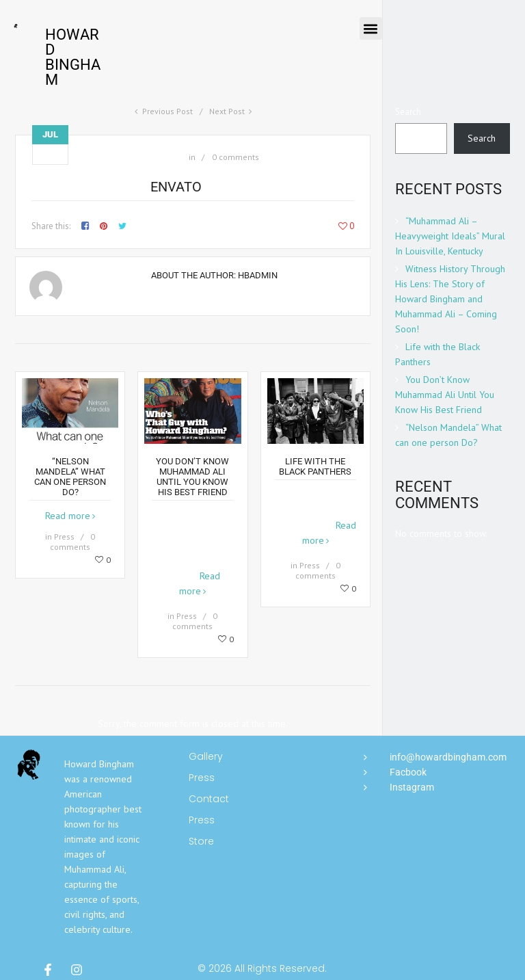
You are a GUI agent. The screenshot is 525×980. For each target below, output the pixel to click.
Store (201, 841)
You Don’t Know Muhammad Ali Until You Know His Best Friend (192, 477)
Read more (68, 516)
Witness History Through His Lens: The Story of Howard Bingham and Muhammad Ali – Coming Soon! (450, 299)
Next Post (227, 111)
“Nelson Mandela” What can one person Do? (70, 477)
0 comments (235, 157)
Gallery (206, 756)
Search (408, 112)
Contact (206, 799)
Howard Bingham (73, 57)
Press (64, 537)
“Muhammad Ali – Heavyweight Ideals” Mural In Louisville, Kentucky (450, 236)
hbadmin (258, 275)
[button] (371, 28)
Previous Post (167, 111)
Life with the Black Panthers (315, 466)
